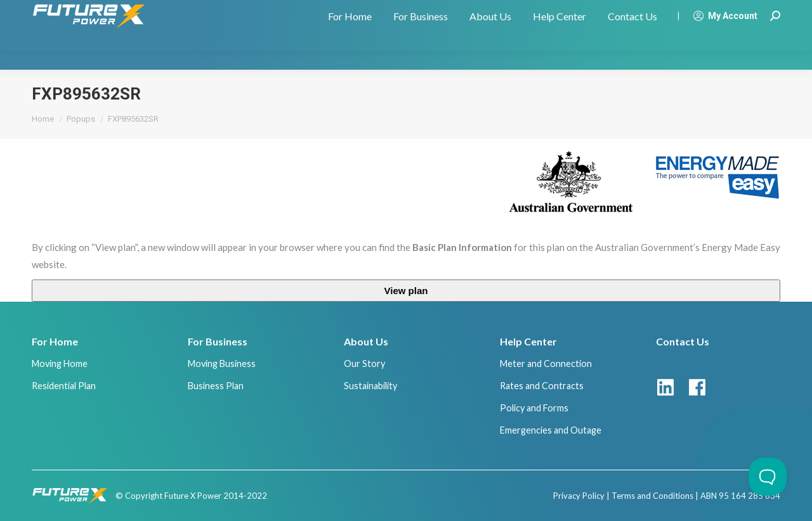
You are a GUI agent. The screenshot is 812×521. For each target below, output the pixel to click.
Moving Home (60, 363)
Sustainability (370, 386)
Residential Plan (64, 386)
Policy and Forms (534, 408)
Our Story (364, 363)
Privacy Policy (579, 496)
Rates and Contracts (542, 386)
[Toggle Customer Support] (768, 477)
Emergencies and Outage (551, 430)
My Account (725, 35)
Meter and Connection (546, 363)
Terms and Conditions (652, 496)
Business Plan (216, 386)
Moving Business (222, 363)
